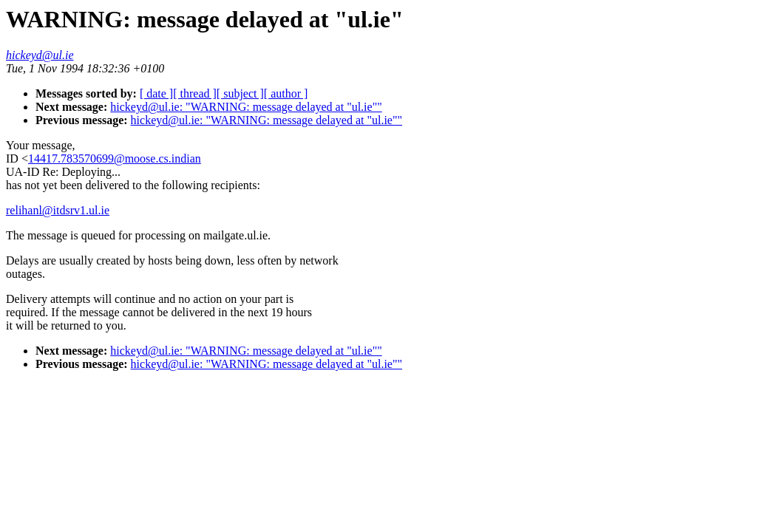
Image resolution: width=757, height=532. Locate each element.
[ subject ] (240, 93)
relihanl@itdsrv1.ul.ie (58, 210)
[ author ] (286, 93)
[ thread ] (195, 93)
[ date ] (156, 93)
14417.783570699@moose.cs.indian (115, 158)
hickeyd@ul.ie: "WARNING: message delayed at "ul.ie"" (246, 107)
